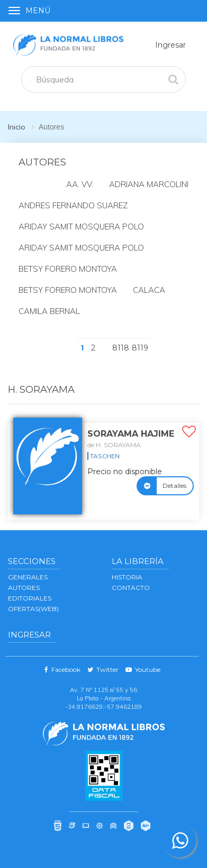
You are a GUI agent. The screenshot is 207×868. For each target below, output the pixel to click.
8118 (121, 348)
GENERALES (28, 577)
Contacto (131, 588)
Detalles (174, 486)
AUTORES (24, 588)
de (114, 445)
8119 (140, 348)
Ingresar (170, 45)
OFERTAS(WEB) (33, 609)
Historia (127, 577)
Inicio (17, 127)
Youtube (143, 670)
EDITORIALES (30, 598)
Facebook (62, 670)
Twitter (103, 670)
